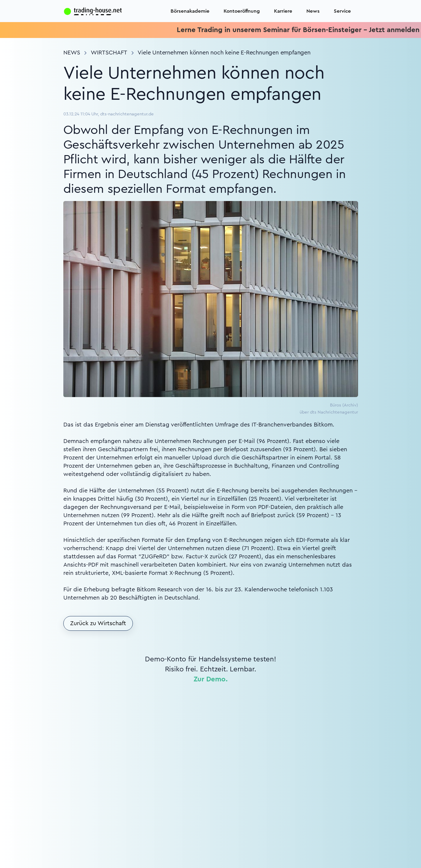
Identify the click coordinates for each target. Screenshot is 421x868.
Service (342, 11)
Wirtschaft (109, 53)
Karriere (283, 11)
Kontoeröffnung (242, 11)
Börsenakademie (190, 11)
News (313, 11)
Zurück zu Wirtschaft (98, 623)
